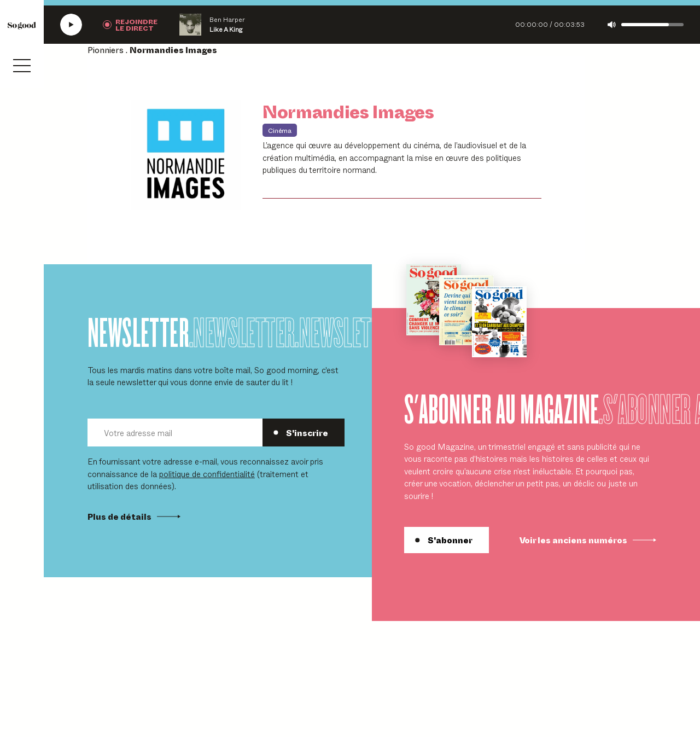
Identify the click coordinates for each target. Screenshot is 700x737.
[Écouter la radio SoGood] (71, 25)
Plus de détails (134, 517)
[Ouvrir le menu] (22, 66)
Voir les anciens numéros (588, 540)
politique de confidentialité (207, 474)
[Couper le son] (612, 25)
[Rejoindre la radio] (130, 25)
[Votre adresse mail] (175, 433)
